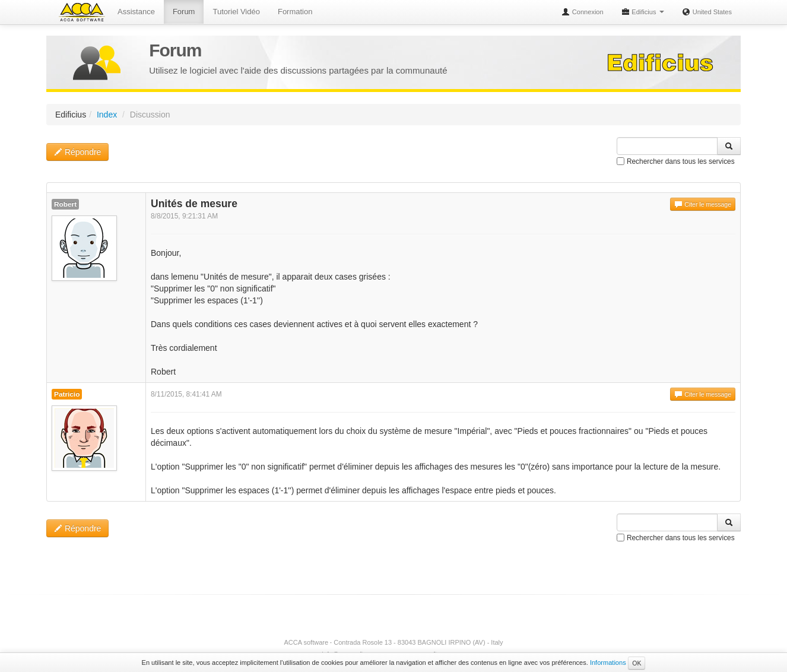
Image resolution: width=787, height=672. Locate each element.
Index (107, 115)
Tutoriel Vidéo (236, 12)
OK (637, 663)
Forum (184, 12)
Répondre (77, 152)
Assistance (136, 12)
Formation (295, 12)
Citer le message (703, 204)
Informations (608, 663)
